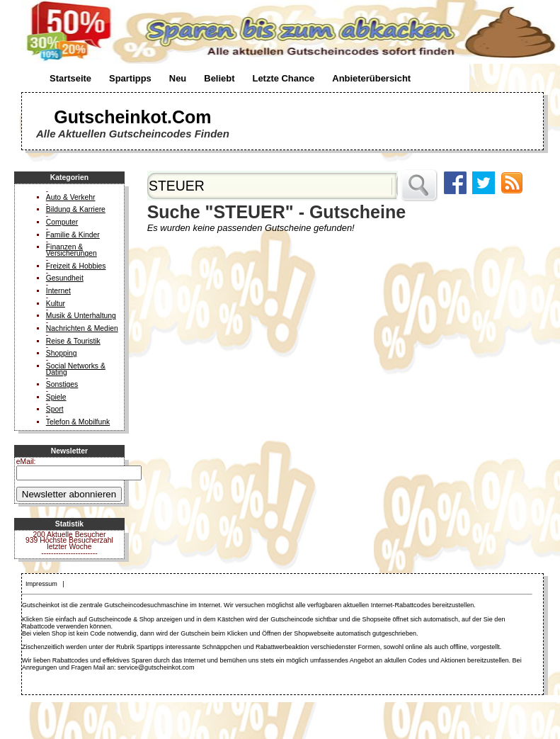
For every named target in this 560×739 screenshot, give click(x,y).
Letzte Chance (283, 78)
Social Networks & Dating (76, 369)
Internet (58, 291)
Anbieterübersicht (371, 78)
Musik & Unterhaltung (81, 316)
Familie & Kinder (73, 235)
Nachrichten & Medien (82, 328)
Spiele (56, 397)
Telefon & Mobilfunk (78, 422)
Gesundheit (65, 278)
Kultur (56, 304)
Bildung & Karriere (76, 209)
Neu (178, 78)
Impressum (41, 584)
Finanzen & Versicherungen (72, 250)
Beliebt (219, 78)
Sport (55, 409)
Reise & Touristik (73, 341)
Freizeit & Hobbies (76, 266)
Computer (62, 222)
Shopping (62, 353)
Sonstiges (62, 384)
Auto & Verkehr (71, 197)
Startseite (70, 78)
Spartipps (130, 78)
